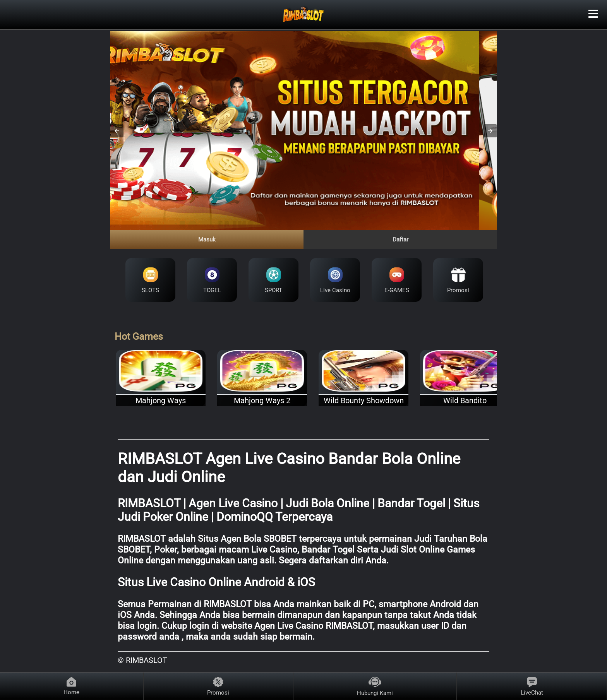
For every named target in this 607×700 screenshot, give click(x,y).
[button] (117, 131)
